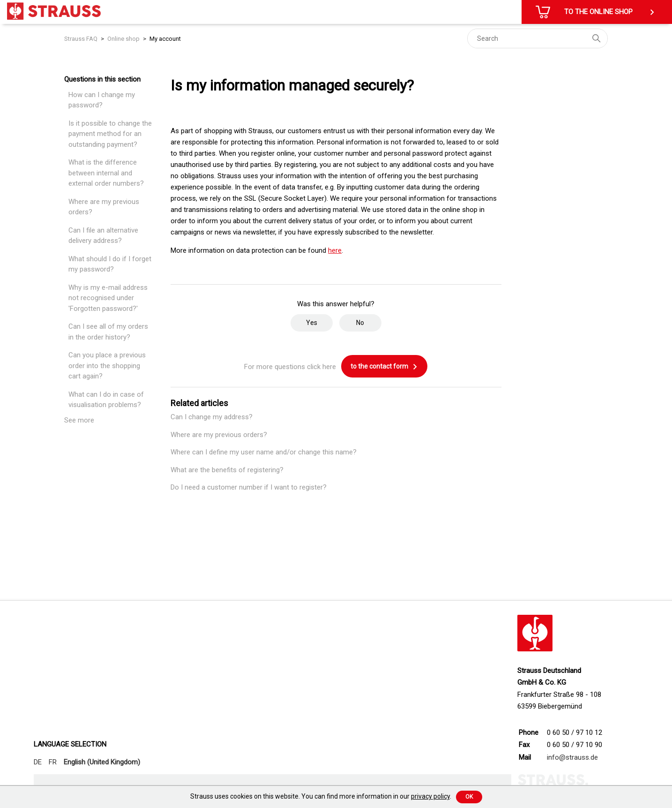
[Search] (538, 38)
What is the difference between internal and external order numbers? (106, 173)
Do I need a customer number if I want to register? (249, 487)
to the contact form (384, 367)
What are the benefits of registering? (227, 470)
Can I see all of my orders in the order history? (108, 332)
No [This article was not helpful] (360, 323)
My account (165, 39)
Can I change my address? (212, 417)
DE (38, 762)
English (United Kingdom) (102, 762)
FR (53, 762)
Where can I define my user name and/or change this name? (264, 452)
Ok (469, 797)
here (335, 250)
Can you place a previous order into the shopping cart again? (107, 366)
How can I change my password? (102, 100)
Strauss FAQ (82, 39)
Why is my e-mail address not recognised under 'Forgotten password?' (108, 298)
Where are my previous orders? (104, 207)
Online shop (123, 39)
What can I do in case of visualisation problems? (106, 400)
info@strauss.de (572, 757)
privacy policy (430, 796)
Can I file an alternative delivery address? (103, 236)
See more (79, 420)
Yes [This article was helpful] (312, 323)
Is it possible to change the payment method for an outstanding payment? (110, 134)
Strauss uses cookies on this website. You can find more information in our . (321, 796)
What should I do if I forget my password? (110, 264)
